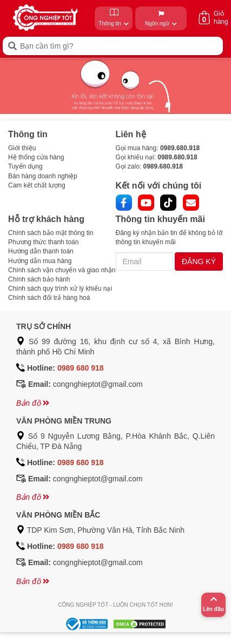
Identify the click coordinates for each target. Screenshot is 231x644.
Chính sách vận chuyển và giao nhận (62, 270)
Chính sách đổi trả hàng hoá (49, 298)
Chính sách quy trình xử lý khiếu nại (60, 289)
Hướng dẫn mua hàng (40, 261)
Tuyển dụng (25, 166)
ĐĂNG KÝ (199, 261)
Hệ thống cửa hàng (36, 157)
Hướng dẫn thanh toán (41, 251)
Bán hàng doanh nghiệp (43, 176)
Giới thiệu (22, 148)
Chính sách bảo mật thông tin (51, 233)
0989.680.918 (180, 148)
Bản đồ (33, 403)
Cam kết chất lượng (37, 185)
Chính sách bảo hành (39, 279)
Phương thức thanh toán (43, 242)
